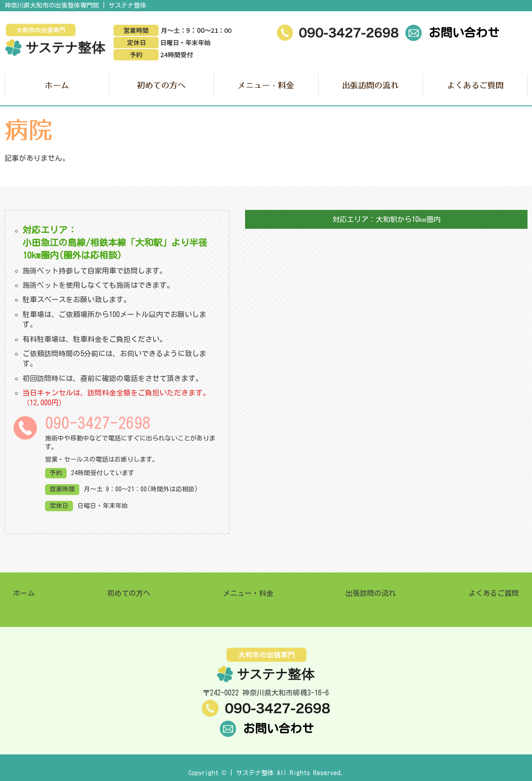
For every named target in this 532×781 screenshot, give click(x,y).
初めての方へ (161, 85)
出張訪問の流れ (370, 85)
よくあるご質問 (475, 85)
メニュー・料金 (266, 85)
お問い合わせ (452, 32)
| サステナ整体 (252, 773)
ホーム (57, 85)
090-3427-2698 (98, 423)
